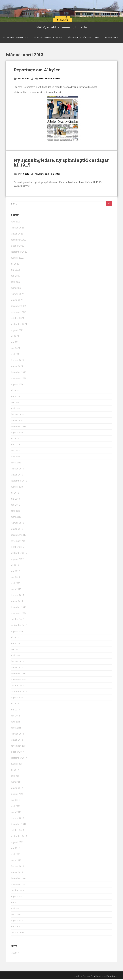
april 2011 (16, 909)
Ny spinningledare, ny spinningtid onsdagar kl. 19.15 (61, 163)
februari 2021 (17, 361)
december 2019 (18, 427)
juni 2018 (15, 500)
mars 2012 (16, 861)
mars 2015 (16, 728)
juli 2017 (15, 566)
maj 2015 (15, 716)
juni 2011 (15, 903)
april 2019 (16, 457)
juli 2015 (15, 704)
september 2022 (19, 252)
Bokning (58, 38)
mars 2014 (16, 783)
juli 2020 (15, 391)
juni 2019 (15, 445)
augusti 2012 (17, 843)
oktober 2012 (17, 831)
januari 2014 (17, 789)
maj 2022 (15, 277)
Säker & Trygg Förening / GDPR (84, 38)
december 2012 (18, 825)
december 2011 (18, 879)
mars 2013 (16, 813)
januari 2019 (17, 475)
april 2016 (16, 656)
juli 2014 (15, 771)
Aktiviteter (9, 38)
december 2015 (18, 674)
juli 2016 (15, 638)
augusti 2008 (17, 921)
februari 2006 (17, 933)
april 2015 (16, 722)
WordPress (112, 977)
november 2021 (19, 313)
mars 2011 (16, 915)
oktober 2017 (17, 548)
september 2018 (19, 481)
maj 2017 (15, 578)
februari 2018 (17, 524)
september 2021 (19, 325)
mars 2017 (16, 590)
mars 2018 (16, 518)
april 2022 (16, 283)
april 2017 (16, 584)
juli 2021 (15, 337)
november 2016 (19, 614)
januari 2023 (17, 234)
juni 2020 (15, 397)
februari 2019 (17, 469)
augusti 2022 (17, 259)
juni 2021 (15, 343)
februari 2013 (17, 819)
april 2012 (16, 855)
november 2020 (19, 379)
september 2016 (19, 626)
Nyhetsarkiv (111, 38)
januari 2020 (17, 421)
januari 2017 (17, 602)
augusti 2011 (17, 897)
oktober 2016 (17, 620)
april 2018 (16, 512)
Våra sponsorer (43, 38)
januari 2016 (17, 668)
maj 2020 (15, 403)
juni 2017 (15, 572)
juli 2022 (15, 265)
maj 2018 (15, 506)
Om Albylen (22, 38)
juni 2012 (15, 849)
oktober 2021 (17, 319)
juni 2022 (15, 271)
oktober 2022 (17, 246)
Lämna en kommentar (49, 79)
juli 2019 (15, 439)
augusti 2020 (17, 385)
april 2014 (16, 777)
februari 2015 (17, 734)
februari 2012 (17, 867)
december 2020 (18, 373)
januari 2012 (17, 873)
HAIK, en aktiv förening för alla (62, 27)
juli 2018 (15, 493)
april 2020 (16, 409)
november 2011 (19, 885)
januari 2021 (17, 367)
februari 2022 (17, 295)
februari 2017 (17, 596)
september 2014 (19, 759)
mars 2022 (16, 289)
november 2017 (19, 542)
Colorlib (94, 977)
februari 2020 (17, 415)
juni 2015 (15, 710)
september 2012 (19, 837)
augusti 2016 (17, 632)
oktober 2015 (17, 686)
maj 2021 (15, 349)
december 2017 (18, 536)
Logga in (15, 953)
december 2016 (18, 608)
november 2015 (19, 680)
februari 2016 (17, 662)
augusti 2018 (17, 487)
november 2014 (19, 747)
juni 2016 (15, 644)
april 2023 (16, 222)
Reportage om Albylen (37, 70)
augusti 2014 (17, 765)
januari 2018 (17, 530)
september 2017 (19, 554)
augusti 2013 (17, 795)
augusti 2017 (17, 560)
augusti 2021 (17, 331)
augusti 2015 (17, 698)
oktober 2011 (17, 891)
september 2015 (19, 692)
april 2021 (16, 355)
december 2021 (18, 307)
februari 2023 (17, 228)
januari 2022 (17, 301)
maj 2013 (15, 801)
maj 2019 (15, 451)
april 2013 (16, 807)
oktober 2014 (17, 753)
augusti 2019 (17, 433)
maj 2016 (15, 650)
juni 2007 (15, 927)
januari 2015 (17, 740)
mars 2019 (16, 463)
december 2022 (18, 240)
